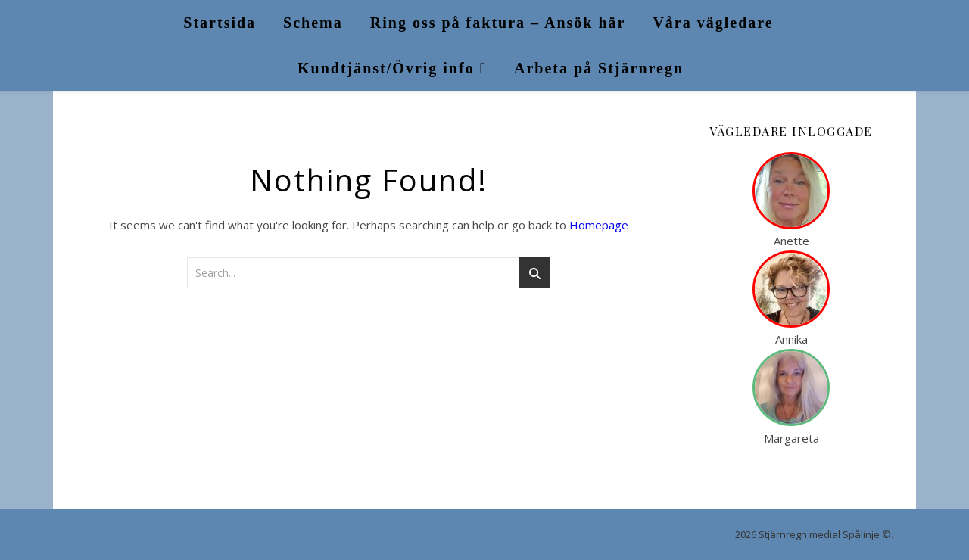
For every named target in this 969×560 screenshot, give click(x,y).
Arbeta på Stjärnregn (599, 68)
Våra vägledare (713, 23)
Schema (313, 23)
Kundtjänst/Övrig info (386, 68)
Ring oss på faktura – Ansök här (498, 23)
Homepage (599, 225)
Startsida (220, 23)
